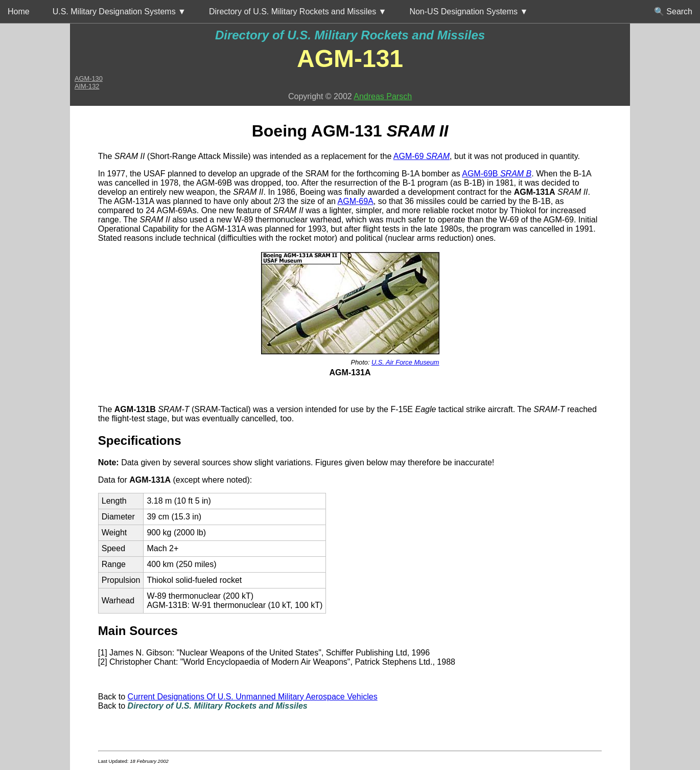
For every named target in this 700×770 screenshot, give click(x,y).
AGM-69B (497, 174)
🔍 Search (673, 12)
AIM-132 (87, 86)
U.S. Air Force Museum (405, 362)
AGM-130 (89, 78)
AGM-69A (356, 201)
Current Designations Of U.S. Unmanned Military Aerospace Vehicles (253, 697)
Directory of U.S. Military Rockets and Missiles (350, 35)
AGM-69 (422, 156)
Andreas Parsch (383, 96)
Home (19, 12)
